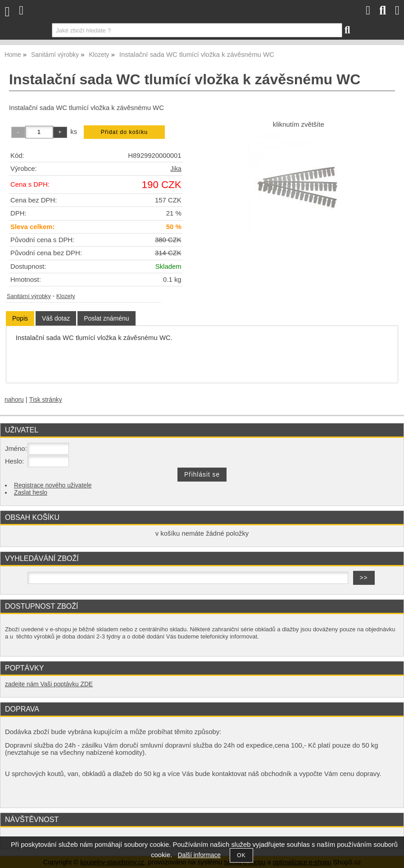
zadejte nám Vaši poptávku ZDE (49, 684)
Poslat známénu (106, 318)
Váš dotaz (56, 318)
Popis (20, 318)
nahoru (14, 400)
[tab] (20, 319)
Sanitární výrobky (29, 296)
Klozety (66, 296)
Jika (176, 169)
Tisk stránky (46, 400)
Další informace (199, 855)
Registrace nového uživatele (53, 485)
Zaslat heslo (31, 493)
